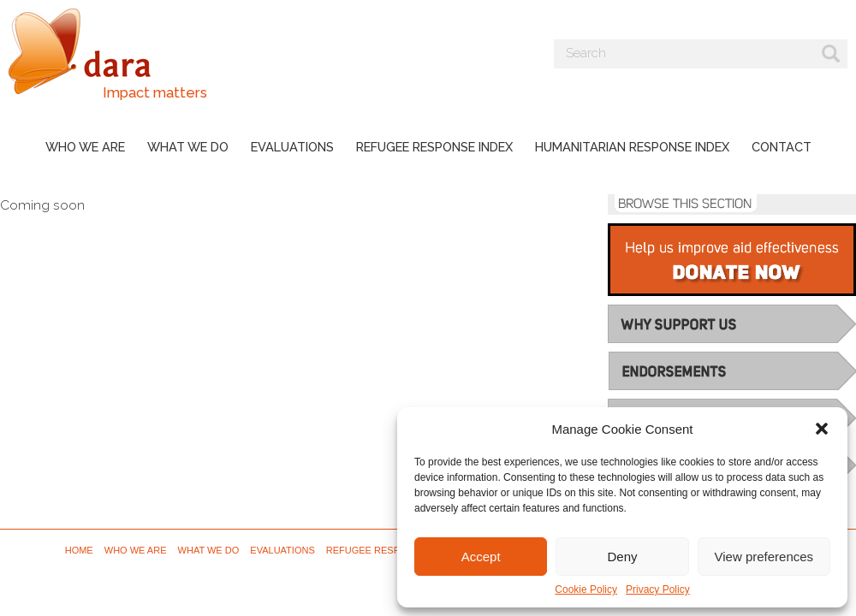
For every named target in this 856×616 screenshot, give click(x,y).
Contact (782, 147)
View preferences (764, 557)
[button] (822, 429)
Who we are (85, 147)
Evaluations (292, 147)
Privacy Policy (658, 589)
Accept (481, 557)
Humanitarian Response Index (632, 147)
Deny (622, 557)
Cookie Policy (586, 589)
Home (79, 550)
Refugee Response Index (434, 147)
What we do (188, 147)
